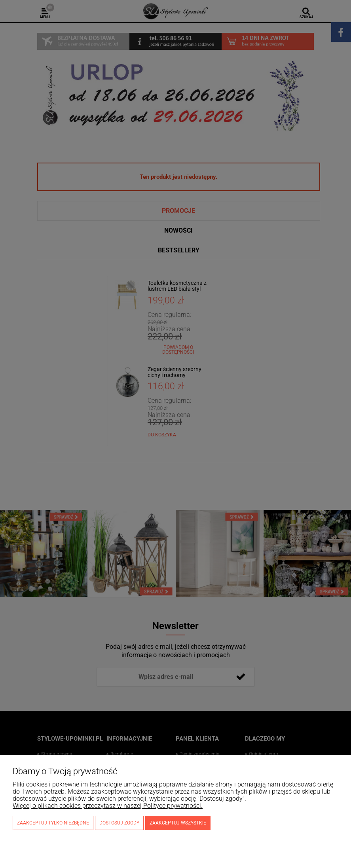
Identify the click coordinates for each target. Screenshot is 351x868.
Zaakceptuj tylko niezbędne (53, 823)
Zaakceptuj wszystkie (178, 823)
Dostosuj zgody (119, 823)
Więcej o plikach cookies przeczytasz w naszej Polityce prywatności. (108, 806)
